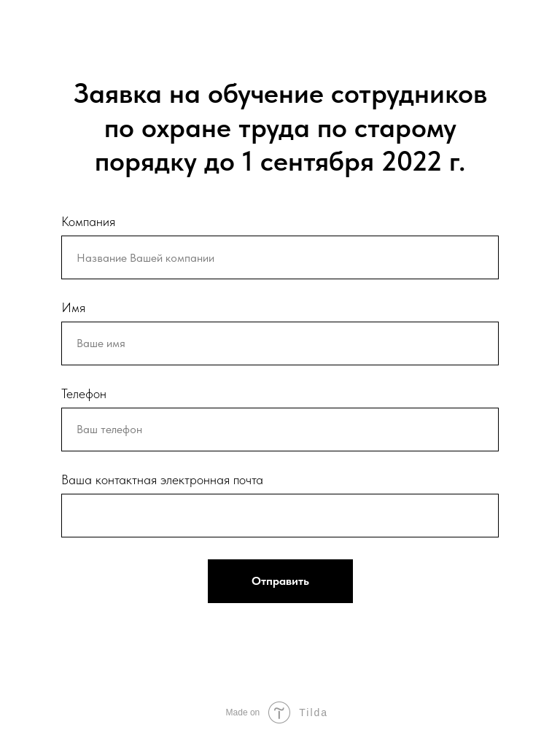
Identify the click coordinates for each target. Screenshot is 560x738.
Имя (73, 307)
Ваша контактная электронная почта (162, 479)
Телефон (84, 393)
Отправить (280, 581)
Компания (88, 221)
